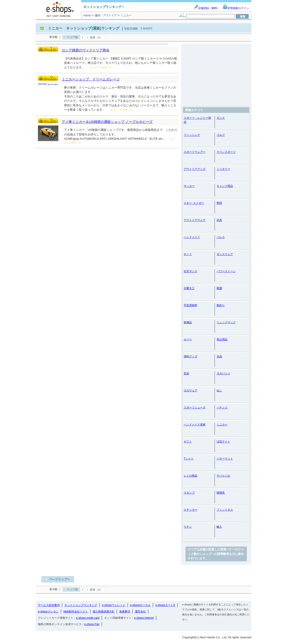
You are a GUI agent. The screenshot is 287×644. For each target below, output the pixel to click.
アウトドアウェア (195, 220)
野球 (219, 203)
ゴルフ (221, 135)
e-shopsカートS (165, 605)
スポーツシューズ (195, 408)
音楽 (186, 373)
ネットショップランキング (81, 605)
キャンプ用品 (225, 186)
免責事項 (125, 612)
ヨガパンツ (223, 373)
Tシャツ (189, 459)
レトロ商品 (191, 476)
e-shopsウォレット (114, 605)
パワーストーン (226, 271)
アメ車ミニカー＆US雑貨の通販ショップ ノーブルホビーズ (107, 122)
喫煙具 (221, 493)
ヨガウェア (191, 390)
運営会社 (140, 612)
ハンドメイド (192, 237)
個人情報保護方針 (104, 612)
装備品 (188, 322)
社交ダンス (191, 271)
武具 (219, 220)
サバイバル (223, 476)
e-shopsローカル (140, 605)
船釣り (221, 305)
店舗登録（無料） (207, 8)
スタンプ (189, 493)
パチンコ (222, 408)
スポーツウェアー (195, 152)
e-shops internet (144, 618)
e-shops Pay (92, 624)
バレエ (221, 237)
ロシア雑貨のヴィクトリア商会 (86, 50)
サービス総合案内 (49, 605)
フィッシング (192, 135)
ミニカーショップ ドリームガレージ (91, 79)
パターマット (225, 459)
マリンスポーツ (226, 152)
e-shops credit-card (88, 618)
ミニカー (222, 425)
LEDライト (223, 442)
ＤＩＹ (188, 254)
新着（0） (96, 37)
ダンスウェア (225, 254)
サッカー (189, 186)
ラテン (188, 527)
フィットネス (225, 510)
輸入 (219, 527)
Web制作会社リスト (76, 612)
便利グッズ (191, 356)
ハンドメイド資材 (195, 425)
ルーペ (188, 339)
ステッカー (191, 510)
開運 (219, 288)
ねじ (219, 390)
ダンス (221, 118)
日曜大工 (189, 288)
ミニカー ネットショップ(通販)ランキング (84, 28)
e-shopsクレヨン (48, 612)
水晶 (219, 356)
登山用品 (222, 339)
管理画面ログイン (236, 8)
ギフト (188, 442)
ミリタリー (223, 169)
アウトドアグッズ (195, 169)
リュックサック (226, 322)
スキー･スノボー (194, 203)
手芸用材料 (191, 305)
